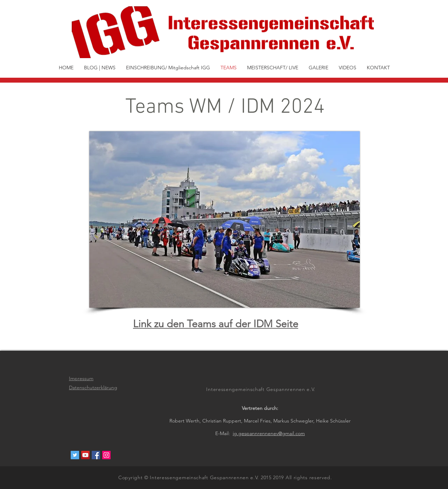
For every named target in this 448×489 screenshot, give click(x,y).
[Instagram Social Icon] (106, 455)
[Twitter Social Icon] (75, 455)
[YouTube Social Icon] (85, 455)
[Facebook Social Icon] (96, 455)
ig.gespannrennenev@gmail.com (269, 433)
